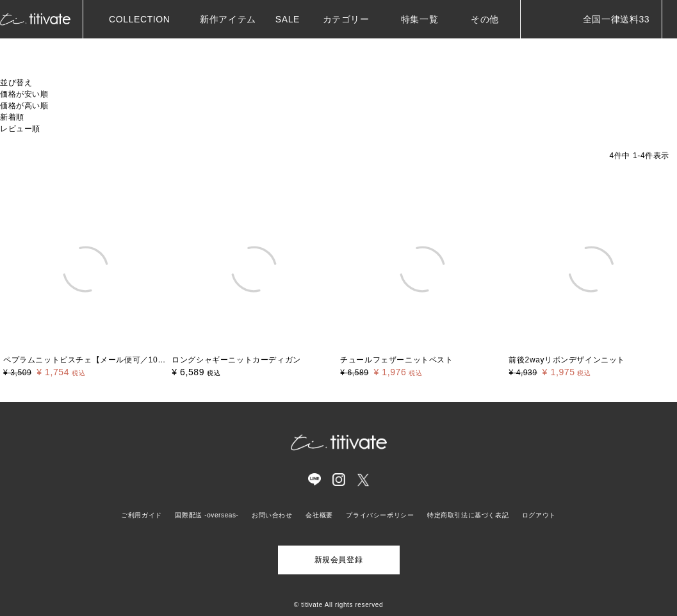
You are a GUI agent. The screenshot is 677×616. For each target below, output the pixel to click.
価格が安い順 (24, 94)
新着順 (12, 117)
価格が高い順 (24, 106)
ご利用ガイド (142, 515)
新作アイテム (225, 19)
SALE (286, 19)
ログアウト (539, 515)
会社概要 (319, 515)
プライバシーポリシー (380, 515)
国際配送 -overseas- (207, 515)
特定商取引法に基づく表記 (468, 515)
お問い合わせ (272, 515)
